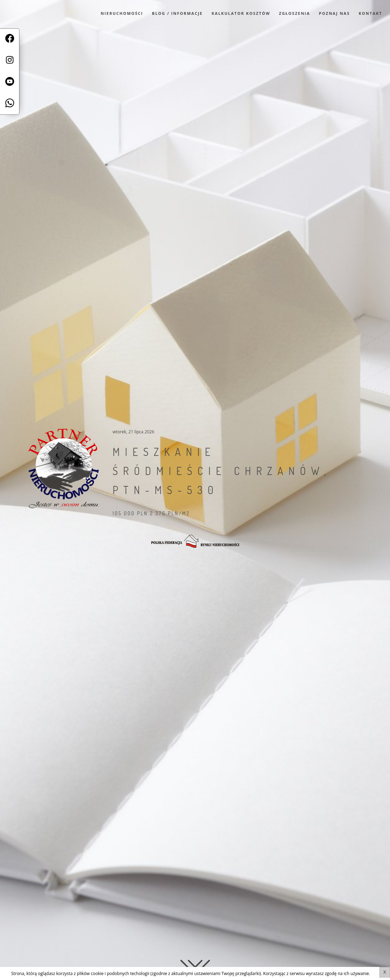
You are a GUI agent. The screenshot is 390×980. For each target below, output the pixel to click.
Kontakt (370, 13)
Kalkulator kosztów (241, 13)
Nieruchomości (122, 13)
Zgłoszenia (295, 13)
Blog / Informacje (178, 13)
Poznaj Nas (335, 13)
